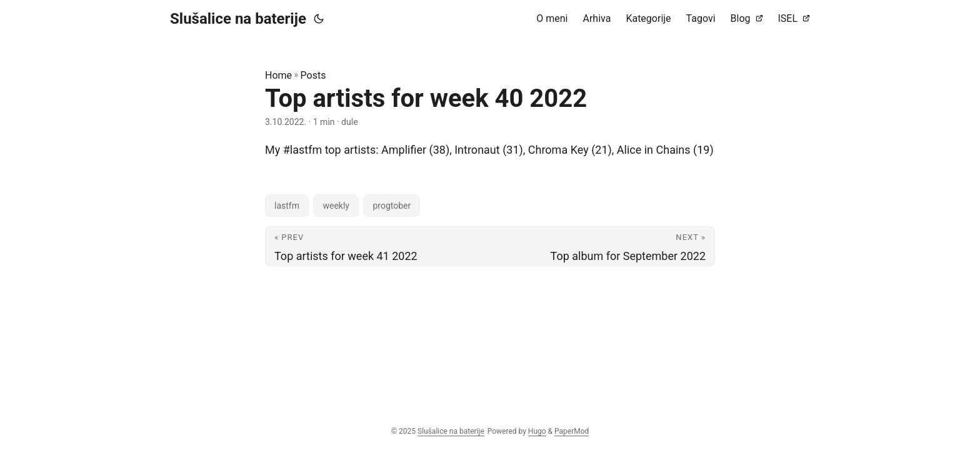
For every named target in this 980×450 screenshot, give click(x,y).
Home (278, 75)
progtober (392, 206)
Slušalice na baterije (238, 19)
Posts (313, 75)
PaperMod (572, 431)
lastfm (287, 206)
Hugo (537, 431)
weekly (336, 206)
